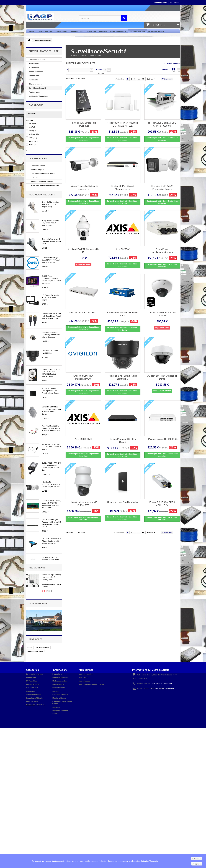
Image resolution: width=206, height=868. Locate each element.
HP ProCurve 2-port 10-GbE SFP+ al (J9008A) (162, 124)
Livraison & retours (38, 184)
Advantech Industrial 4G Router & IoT (123, 314)
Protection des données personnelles (45, 203)
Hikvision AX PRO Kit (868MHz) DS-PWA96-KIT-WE (123, 124)
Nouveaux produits (42, 217)
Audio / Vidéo (34, 104)
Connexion (174, 2)
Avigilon (34, 143)
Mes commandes (86, 803)
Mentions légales (37, 187)
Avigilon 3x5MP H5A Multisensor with (83, 377)
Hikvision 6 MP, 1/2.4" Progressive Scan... (162, 188)
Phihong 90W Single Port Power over (83, 124)
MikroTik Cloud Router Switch (83, 312)
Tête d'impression (42, 775)
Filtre (30, 775)
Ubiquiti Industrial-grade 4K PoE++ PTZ (83, 504)
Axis (33, 147)
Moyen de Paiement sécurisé (42, 199)
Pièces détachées (46, 31)
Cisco (33, 154)
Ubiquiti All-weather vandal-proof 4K (162, 314)
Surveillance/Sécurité (137, 31)
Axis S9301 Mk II (83, 439)
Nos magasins (36, 207)
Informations (38, 177)
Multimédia (103, 31)
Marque (32, 31)
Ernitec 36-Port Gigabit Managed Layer (123, 188)
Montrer (99, 70)
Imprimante (33, 80)
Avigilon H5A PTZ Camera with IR (83, 251)
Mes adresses (84, 810)
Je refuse (197, 864)
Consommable (61, 31)
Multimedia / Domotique (38, 96)
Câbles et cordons (76, 31)
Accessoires (91, 31)
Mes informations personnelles (91, 814)
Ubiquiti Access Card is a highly (123, 502)
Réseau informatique (118, 31)
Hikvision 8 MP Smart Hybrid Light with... (123, 377)
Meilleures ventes (60, 810)
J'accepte (196, 858)
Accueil (55, 820)
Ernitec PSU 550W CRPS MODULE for (162, 504)
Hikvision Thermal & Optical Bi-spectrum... (83, 188)
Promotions (37, 684)
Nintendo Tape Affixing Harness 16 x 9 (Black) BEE (52, 693)
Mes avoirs (83, 807)
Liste (178, 70)
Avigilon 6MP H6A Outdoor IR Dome (162, 377)
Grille (173, 70)
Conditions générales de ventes (43, 191)
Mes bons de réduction (88, 817)
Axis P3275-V (123, 249)
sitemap (56, 851)
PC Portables (34, 68)
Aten (33, 140)
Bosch (33, 150)
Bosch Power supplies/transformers (162, 251)
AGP (32, 136)
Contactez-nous (161, 2)
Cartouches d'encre (35, 779)
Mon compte (86, 799)
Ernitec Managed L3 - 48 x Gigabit (123, 441)
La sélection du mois (156, 31)
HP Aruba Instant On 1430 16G (162, 439)
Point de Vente (35, 92)
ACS (33, 133)
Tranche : (30, 163)
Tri (67, 70)
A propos (34, 195)
